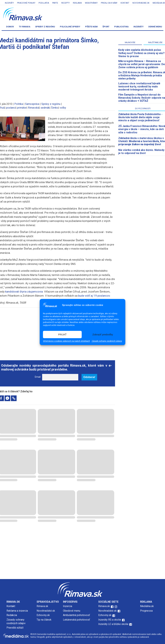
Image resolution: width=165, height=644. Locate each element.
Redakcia (12, 615)
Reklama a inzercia (17, 611)
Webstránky (91, 3)
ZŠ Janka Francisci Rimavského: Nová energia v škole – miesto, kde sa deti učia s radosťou (142, 129)
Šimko (55, 108)
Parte (55, 3)
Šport (106, 27)
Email (38, 377)
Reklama (77, 3)
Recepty (65, 3)
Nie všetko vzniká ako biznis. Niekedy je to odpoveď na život (141, 152)
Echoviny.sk (43, 615)
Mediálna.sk (147, 606)
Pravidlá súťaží (15, 628)
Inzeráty (9, 3)
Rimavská (34, 108)
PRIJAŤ (62, 334)
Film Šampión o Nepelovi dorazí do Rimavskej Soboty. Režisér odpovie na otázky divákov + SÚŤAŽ (142, 98)
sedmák (45, 108)
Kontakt (125, 3)
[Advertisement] (82, 551)
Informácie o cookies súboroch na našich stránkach (67, 341)
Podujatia (44, 3)
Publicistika (121, 27)
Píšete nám (91, 27)
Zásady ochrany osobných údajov (107, 341)
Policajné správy (70, 27)
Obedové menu (72, 611)
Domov (10, 27)
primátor (22, 108)
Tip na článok (44, 620)
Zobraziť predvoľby (103, 334)
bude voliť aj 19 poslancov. (94, 296)
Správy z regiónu (45, 27)
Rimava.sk (42, 606)
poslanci (11, 108)
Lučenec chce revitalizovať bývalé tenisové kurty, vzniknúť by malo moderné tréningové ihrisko (139, 87)
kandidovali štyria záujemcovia (24, 292)
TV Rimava (25, 27)
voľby (63, 108)
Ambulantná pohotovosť (77, 615)
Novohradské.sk (46, 611)
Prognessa (146, 611)
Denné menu (155, 27)
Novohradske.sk (141, 3)
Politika (19, 104)
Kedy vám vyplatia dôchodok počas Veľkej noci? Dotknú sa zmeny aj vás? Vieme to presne (141, 53)
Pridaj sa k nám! (109, 3)
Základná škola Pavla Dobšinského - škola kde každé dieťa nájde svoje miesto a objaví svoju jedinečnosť (140, 117)
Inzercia (68, 606)
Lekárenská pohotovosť (77, 620)
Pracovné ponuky (26, 3)
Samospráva (32, 104)
